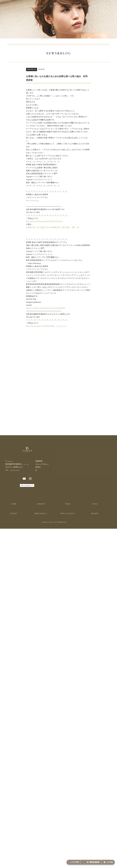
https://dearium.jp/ (33, 201)
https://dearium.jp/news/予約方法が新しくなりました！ (47, 326)
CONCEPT (25, 6)
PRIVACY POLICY (68, 522)
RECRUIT (93, 6)
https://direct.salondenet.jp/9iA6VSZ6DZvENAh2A (44, 221)
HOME (14, 512)
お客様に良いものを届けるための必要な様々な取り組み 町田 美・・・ (55, 227)
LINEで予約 (59, 861)
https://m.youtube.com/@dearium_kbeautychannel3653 (46, 308)
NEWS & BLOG (81, 6)
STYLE (41, 6)
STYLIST (70, 6)
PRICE (34, 6)
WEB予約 (105, 861)
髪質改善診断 (84, 861)
